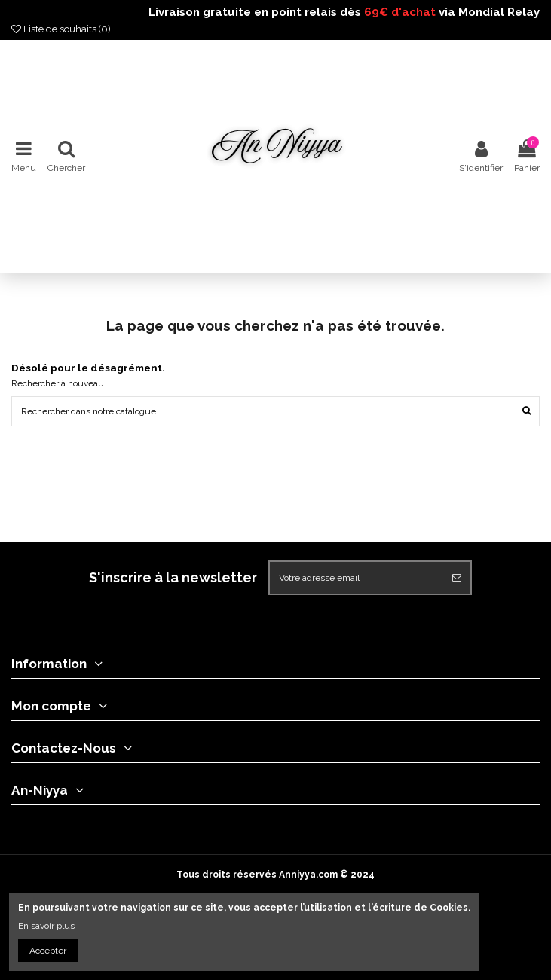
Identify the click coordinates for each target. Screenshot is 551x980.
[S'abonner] (457, 578)
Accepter (48, 951)
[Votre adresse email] (357, 578)
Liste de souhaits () (61, 29)
